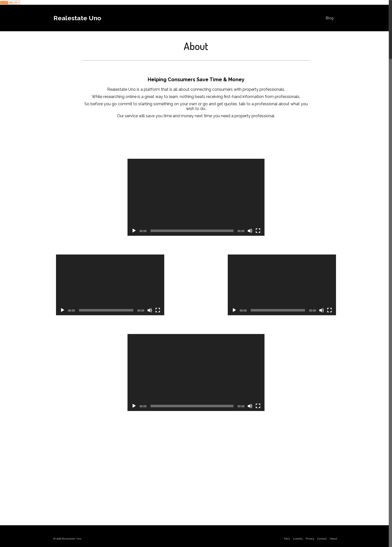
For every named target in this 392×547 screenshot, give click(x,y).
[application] (196, 197)
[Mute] (250, 231)
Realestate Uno (77, 18)
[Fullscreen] (258, 231)
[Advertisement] (196, 474)
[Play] (134, 231)
